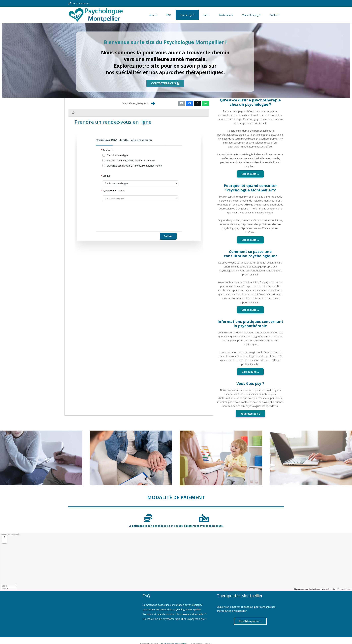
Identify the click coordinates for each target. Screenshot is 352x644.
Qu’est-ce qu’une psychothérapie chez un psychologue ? (175, 619)
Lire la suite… (250, 174)
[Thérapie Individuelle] (41, 458)
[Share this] (190, 103)
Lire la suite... (250, 372)
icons (318, 589)
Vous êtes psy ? (250, 414)
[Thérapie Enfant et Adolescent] (221, 458)
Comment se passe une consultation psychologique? (172, 605)
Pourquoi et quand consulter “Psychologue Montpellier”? (175, 614)
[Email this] (182, 103)
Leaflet (312, 589)
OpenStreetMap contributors (340, 589)
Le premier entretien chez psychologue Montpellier (172, 609)
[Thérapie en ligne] (311, 458)
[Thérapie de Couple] (131, 458)
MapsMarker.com (301, 589)
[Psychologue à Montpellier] (98, 15)
